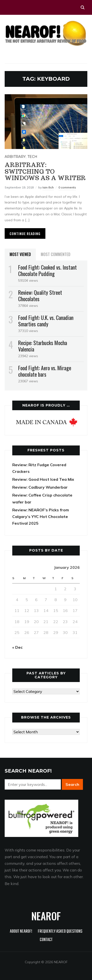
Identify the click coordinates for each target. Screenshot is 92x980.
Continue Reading (25, 233)
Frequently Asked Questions (60, 932)
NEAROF (46, 916)
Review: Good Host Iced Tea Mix (43, 479)
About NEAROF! (21, 932)
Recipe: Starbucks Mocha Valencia (43, 346)
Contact (46, 940)
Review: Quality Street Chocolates (40, 296)
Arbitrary (15, 157)
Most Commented (56, 254)
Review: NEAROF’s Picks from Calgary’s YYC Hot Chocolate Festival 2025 (41, 517)
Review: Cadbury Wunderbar (40, 487)
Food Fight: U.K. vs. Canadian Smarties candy (46, 321)
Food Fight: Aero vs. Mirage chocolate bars (45, 371)
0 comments (67, 187)
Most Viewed (20, 254)
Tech (32, 157)
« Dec (17, 647)
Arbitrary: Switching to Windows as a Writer (45, 171)
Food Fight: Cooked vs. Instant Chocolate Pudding (47, 270)
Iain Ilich (48, 187)
